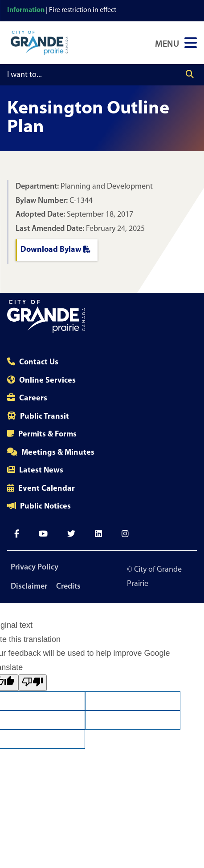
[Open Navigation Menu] (176, 43)
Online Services (47, 381)
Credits (68, 587)
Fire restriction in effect (83, 10)
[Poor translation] (33, 683)
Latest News (41, 470)
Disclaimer (29, 587)
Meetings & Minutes (58, 453)
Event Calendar (47, 489)
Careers (33, 398)
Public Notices (45, 507)
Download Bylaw (55, 250)
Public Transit (45, 417)
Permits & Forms (47, 434)
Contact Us (39, 362)
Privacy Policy (35, 567)
